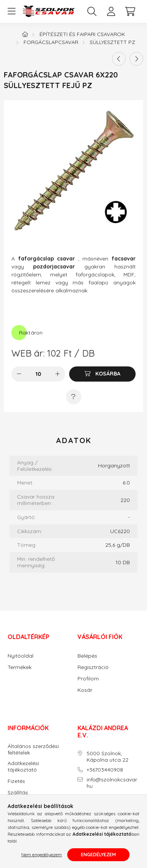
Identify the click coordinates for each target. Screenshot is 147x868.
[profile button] (111, 11)
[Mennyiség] (38, 374)
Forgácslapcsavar (51, 42)
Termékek (20, 667)
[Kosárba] (102, 374)
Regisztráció (93, 667)
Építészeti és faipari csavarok (82, 34)
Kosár (85, 690)
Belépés (87, 656)
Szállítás (18, 793)
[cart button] (130, 11)
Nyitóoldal (21, 656)
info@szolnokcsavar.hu (112, 783)
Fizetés (16, 781)
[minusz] (19, 374)
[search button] (92, 11)
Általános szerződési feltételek (33, 750)
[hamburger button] (11, 11)
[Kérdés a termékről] (74, 397)
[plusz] (58, 374)
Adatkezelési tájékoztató (23, 767)
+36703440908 (105, 770)
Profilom (88, 679)
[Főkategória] (25, 34)
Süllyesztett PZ (112, 42)
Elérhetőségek (25, 804)
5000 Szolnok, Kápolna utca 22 (107, 757)
